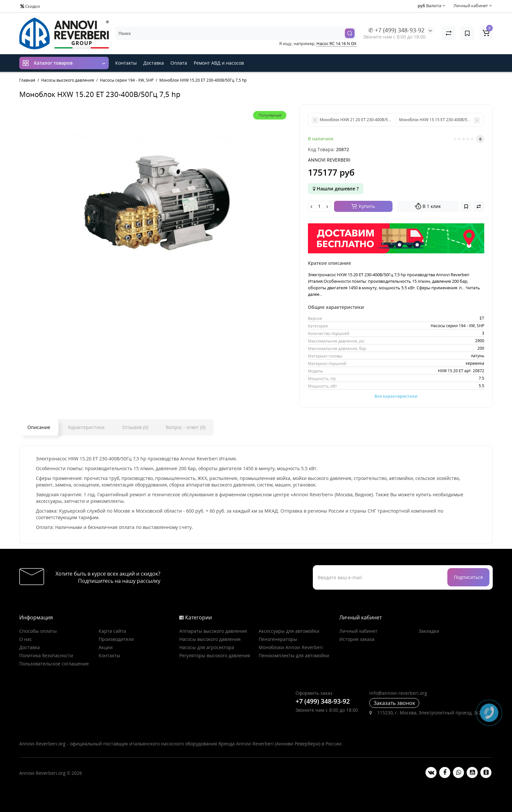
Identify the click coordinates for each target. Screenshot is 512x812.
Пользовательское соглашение (54, 664)
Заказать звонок (394, 703)
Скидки (30, 6)
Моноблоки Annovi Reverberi (291, 647)
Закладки (429, 631)
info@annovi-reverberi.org (398, 693)
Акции (106, 647)
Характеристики (86, 427)
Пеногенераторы (278, 639)
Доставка (154, 63)
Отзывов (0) (135, 427)
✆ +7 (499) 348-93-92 (396, 30)
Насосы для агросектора (207, 647)
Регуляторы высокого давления (215, 655)
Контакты (126, 63)
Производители (116, 639)
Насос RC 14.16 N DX (336, 43)
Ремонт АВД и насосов (219, 63)
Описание (39, 427)
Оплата (179, 63)
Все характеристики (396, 396)
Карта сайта (112, 631)
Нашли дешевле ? (336, 189)
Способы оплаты (38, 631)
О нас (26, 639)
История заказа (357, 639)
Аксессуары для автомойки (289, 631)
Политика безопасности (46, 655)
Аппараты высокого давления (213, 631)
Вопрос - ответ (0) (186, 427)
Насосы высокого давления (210, 639)
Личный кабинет (358, 631)
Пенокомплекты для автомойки (294, 655)
